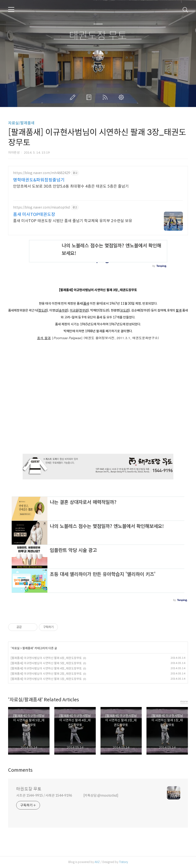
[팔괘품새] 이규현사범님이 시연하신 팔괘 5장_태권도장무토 (46, 663)
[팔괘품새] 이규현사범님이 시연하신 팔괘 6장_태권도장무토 (46, 658)
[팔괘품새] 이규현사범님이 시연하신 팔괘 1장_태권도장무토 (46, 679)
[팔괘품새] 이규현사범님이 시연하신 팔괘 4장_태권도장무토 (46, 668)
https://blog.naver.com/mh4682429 (42, 173)
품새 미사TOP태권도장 (34, 215)
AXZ (97, 862)
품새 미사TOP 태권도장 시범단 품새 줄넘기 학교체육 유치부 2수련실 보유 (73, 221)
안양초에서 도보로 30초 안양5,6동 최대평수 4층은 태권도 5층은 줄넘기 (71, 186)
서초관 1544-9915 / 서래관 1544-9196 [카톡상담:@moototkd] (67, 795)
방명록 (90, 97)
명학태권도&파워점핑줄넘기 (39, 180)
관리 (122, 97)
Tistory (123, 862)
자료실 (16, 648)
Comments (20, 770)
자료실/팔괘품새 (21, 123)
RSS (106, 97)
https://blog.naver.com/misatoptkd (41, 207)
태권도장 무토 (98, 36)
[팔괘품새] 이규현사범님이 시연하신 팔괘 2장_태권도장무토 (46, 674)
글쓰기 (74, 97)
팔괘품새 (28, 648)
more (184, 701)
